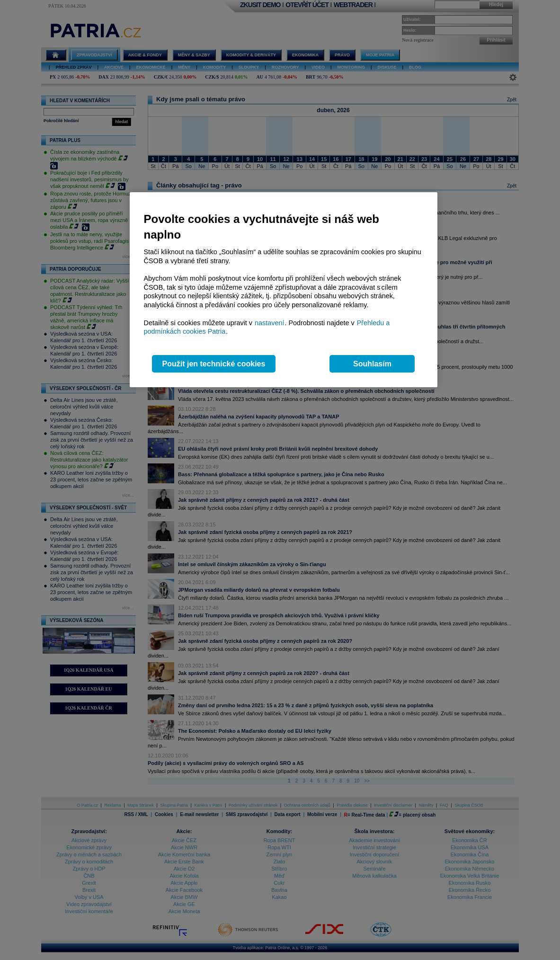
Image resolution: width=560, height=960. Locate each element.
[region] (284, 290)
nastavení (269, 323)
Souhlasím (372, 364)
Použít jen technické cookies (214, 364)
